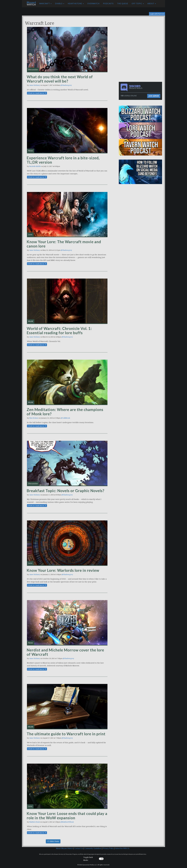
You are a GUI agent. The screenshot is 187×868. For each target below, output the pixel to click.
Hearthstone (76, 4)
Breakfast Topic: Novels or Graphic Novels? (66, 491)
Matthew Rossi (35, 822)
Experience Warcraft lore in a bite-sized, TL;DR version (63, 160)
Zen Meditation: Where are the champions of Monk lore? (65, 412)
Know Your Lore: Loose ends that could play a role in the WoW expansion (67, 816)
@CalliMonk (65, 418)
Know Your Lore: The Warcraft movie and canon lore (64, 244)
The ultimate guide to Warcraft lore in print (66, 734)
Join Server (154, 96)
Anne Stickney (35, 85)
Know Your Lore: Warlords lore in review (63, 570)
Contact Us (79, 848)
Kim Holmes (34, 418)
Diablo (60, 4)
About (152, 4)
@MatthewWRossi (67, 822)
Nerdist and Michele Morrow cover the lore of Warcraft (65, 652)
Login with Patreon (157, 14)
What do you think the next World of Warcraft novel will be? (60, 79)
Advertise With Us (122, 848)
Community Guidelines (93, 848)
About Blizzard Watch (64, 848)
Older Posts (53, 841)
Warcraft (45, 4)
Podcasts (108, 4)
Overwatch (93, 4)
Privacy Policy (108, 848)
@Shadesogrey (66, 85)
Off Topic (138, 4)
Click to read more (37, 93)
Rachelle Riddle (35, 166)
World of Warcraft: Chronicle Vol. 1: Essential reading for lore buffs (59, 331)
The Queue (123, 4)
